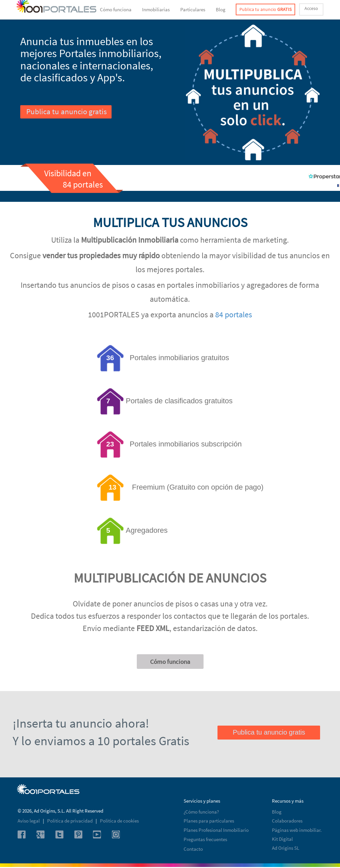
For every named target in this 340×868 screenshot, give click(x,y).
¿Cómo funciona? (201, 812)
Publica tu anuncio (265, 9)
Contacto (193, 849)
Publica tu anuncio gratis (67, 111)
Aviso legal (29, 821)
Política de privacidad (70, 821)
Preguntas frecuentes (205, 839)
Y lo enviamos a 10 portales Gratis (101, 741)
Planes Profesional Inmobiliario (216, 830)
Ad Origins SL (286, 848)
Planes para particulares (209, 821)
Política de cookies (119, 821)
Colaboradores (287, 821)
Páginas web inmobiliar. (297, 830)
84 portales (234, 315)
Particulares (193, 9)
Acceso (311, 8)
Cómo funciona (116, 9)
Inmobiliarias (156, 9)
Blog (221, 9)
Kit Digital (282, 839)
